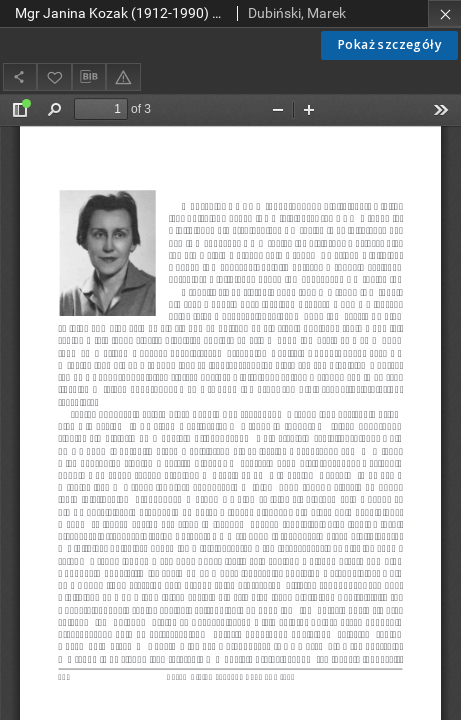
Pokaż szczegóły (389, 44)
